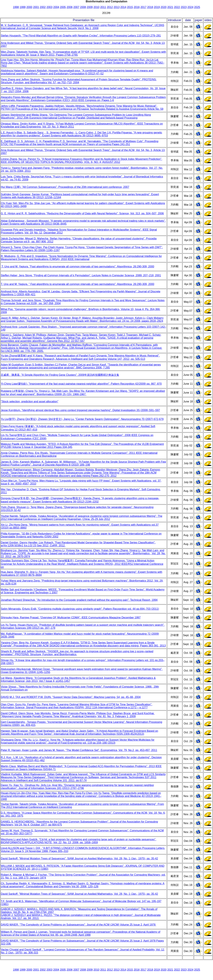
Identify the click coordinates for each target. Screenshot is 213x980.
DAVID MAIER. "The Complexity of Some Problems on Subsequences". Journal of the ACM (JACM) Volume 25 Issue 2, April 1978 (79, 925)
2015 (130, 7)
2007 (76, 7)
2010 (97, 7)
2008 (83, 7)
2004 (56, 7)
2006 (70, 7)
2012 (110, 7)
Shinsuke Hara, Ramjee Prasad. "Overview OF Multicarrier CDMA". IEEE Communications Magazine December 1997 (71, 618)
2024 (190, 7)
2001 (36, 7)
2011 (103, 7)
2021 (170, 7)
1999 (23, 7)
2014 (123, 7)
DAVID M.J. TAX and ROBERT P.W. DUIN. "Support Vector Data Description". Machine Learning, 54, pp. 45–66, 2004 (71, 697)
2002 (43, 7)
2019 (157, 7)
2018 (150, 7)
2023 (184, 7)
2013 (117, 7)
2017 (143, 7)
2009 (90, 7)
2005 (63, 7)
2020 (164, 7)
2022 (177, 7)
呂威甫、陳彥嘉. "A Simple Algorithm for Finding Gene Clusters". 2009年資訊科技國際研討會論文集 (60, 375)
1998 (16, 7)
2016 (137, 7)
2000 (29, 7)
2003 (49, 7)
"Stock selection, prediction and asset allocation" (30, 401)
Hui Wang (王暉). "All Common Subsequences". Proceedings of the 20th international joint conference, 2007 (65, 187)
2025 (197, 7)
